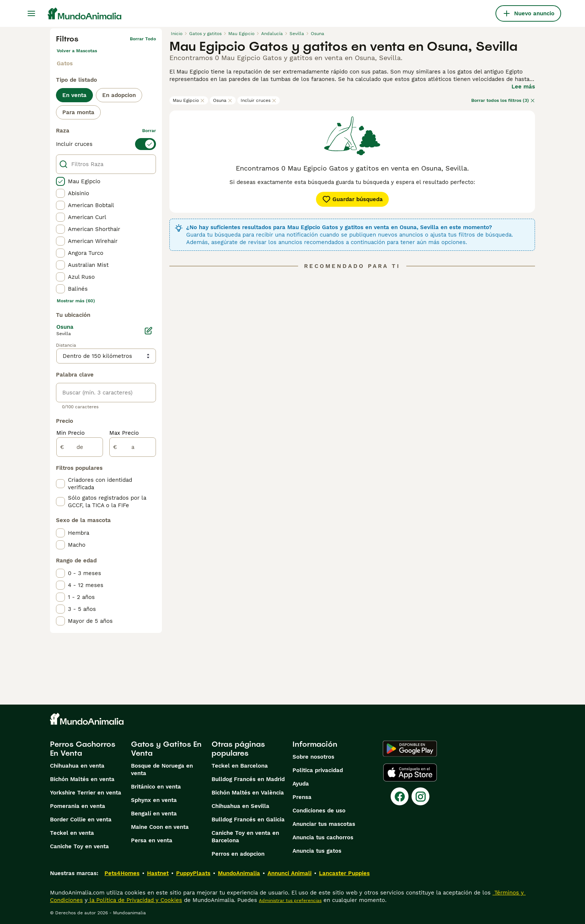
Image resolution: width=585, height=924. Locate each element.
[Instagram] (420, 796)
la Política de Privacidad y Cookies (135, 900)
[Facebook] (400, 796)
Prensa (302, 797)
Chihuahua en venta (77, 766)
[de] (80, 447)
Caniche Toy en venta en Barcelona (245, 837)
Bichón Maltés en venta (82, 779)
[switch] (106, 144)
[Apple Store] (410, 772)
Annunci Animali (290, 873)
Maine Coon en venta (160, 827)
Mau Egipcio (189, 100)
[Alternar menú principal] (31, 13)
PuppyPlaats (193, 873)
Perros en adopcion (238, 854)
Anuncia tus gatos (317, 851)
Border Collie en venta (81, 820)
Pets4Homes (122, 873)
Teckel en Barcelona (240, 766)
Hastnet (158, 873)
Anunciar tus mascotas (324, 824)
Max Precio (124, 433)
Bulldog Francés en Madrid (248, 779)
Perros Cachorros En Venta (83, 749)
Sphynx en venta (154, 800)
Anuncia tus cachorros (323, 837)
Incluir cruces (259, 100)
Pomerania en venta (78, 806)
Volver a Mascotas (77, 51)
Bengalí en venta (154, 814)
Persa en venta (152, 840)
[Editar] (148, 331)
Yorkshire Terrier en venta (86, 793)
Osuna (223, 100)
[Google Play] (410, 749)
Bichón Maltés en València (248, 793)
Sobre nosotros (313, 757)
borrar (149, 131)
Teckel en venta (72, 833)
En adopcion (119, 95)
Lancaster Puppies (344, 873)
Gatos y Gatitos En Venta (166, 749)
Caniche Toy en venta (79, 846)
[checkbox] (60, 181)
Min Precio (71, 433)
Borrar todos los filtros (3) (503, 100)
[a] (133, 447)
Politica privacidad (318, 770)
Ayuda (301, 784)
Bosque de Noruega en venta (162, 770)
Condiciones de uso (319, 811)
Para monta (78, 112)
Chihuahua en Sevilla (240, 806)
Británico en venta (156, 787)
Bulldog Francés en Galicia (248, 820)
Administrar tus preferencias (290, 900)
